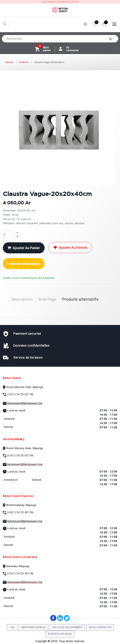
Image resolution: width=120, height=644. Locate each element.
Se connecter (71, 49)
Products (24, 62)
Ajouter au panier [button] (24, 248)
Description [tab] (22, 299)
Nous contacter (100, 627)
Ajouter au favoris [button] (70, 247)
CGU (12, 627)
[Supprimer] (17, 236)
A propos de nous (60, 634)
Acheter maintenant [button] (24, 264)
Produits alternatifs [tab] (80, 299)
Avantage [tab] (47, 299)
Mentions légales (34, 627)
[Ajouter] (17, 232)
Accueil (10, 62)
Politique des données (67, 627)
